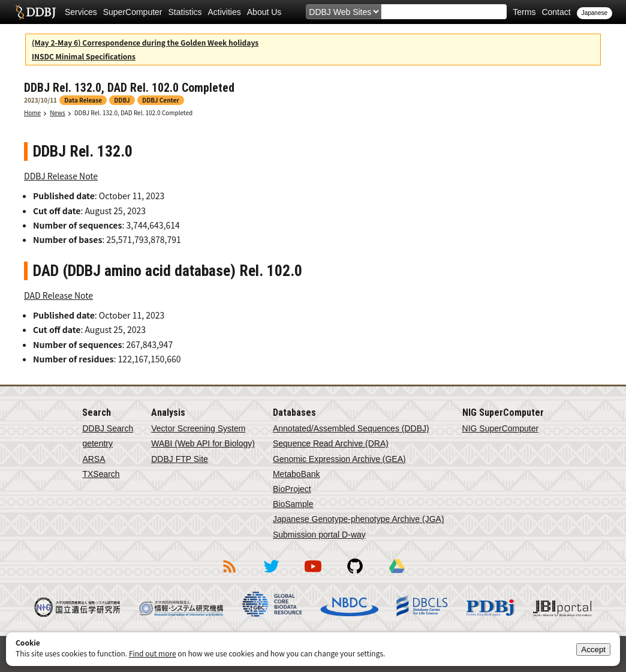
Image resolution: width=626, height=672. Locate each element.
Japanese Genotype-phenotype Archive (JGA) (359, 519)
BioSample (293, 504)
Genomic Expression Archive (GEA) (339, 459)
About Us (264, 12)
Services (81, 12)
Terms (524, 12)
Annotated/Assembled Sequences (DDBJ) (351, 428)
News (58, 112)
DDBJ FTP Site (180, 459)
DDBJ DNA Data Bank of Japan (36, 12)
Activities (225, 12)
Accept (593, 649)
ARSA (94, 459)
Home (32, 112)
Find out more (153, 653)
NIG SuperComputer (501, 428)
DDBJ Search (108, 428)
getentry (97, 443)
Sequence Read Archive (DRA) (331, 443)
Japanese (595, 13)
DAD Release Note (58, 295)
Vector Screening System (198, 428)
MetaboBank (297, 474)
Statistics (185, 12)
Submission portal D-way (319, 535)
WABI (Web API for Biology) (203, 443)
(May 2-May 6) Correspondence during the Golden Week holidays (145, 42)
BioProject (292, 489)
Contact (556, 12)
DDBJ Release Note (61, 176)
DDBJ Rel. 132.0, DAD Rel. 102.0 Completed (134, 112)
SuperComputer (133, 12)
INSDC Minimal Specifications (84, 56)
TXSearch (101, 474)
